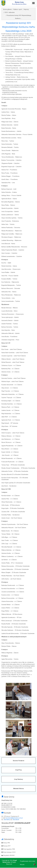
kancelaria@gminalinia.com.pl (14, 818)
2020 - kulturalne (10, 12)
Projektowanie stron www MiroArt (28, 863)
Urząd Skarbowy (18, 779)
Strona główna (7, 9)
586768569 (16, 820)
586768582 (7, 820)
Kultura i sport (18, 9)
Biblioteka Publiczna (19, 789)
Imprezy (26, 9)
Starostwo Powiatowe (19, 761)
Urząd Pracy (18, 770)
